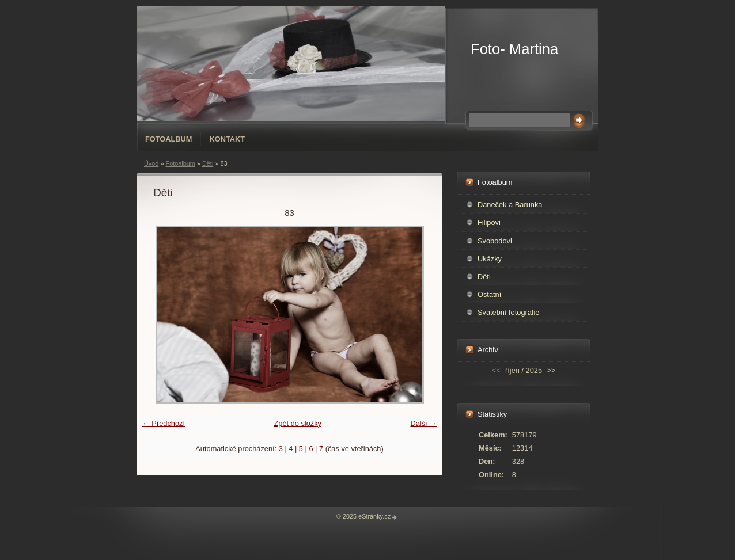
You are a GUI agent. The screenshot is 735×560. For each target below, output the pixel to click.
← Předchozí (164, 423)
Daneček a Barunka (510, 205)
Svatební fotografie (508, 312)
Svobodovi (495, 241)
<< (496, 370)
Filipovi (489, 222)
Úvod (151, 163)
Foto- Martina (514, 49)
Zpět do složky (298, 423)
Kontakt (228, 139)
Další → (423, 423)
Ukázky (490, 259)
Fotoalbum (169, 139)
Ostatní (489, 294)
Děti (208, 163)
